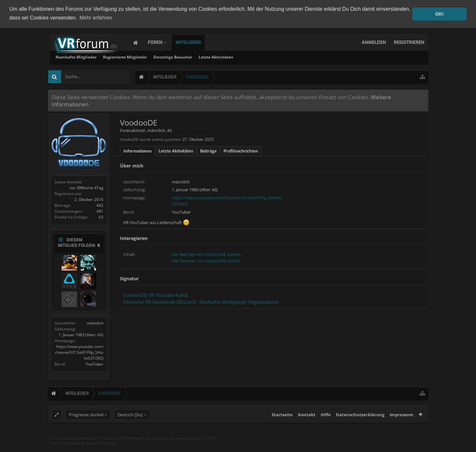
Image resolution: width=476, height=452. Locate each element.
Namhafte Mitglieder (162, 56)
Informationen (138, 150)
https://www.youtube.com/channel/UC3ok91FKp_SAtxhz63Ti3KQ (79, 352)
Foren (162, 42)
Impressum (401, 426)
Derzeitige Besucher (259, 56)
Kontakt (307, 426)
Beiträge (208, 150)
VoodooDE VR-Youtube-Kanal (156, 295)
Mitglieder (195, 42)
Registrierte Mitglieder (211, 56)
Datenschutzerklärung (360, 426)
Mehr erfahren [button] (96, 18)
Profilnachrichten (241, 150)
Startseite (282, 426)
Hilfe (326, 426)
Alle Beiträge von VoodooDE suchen (206, 254)
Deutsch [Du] (130, 426)
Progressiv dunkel (86, 426)
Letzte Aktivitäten (302, 56)
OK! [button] (439, 14)
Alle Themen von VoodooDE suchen (206, 260)
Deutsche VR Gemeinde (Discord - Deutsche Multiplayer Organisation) (201, 301)
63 (101, 216)
